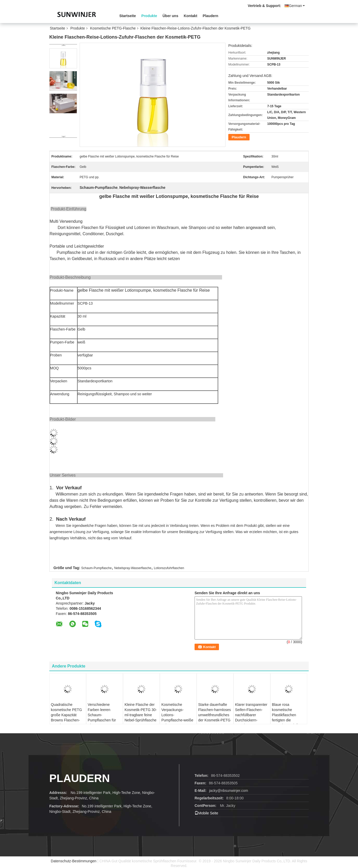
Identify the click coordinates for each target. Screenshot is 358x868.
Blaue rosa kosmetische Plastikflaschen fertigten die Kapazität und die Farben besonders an (287, 720)
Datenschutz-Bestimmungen (74, 861)
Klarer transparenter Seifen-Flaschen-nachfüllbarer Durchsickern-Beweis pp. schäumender (251, 718)
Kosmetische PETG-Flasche (113, 28)
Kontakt (190, 16)
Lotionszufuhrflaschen (169, 568)
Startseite (128, 16)
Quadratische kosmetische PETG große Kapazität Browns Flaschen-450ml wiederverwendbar (66, 718)
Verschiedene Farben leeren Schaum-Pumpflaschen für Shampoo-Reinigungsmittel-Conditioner (102, 720)
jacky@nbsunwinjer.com (229, 791)
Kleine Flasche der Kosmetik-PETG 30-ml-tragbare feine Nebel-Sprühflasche (141, 712)
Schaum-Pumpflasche (96, 568)
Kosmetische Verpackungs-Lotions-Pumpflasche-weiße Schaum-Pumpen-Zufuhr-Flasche (177, 718)
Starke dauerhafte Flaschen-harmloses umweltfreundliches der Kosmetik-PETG (215, 712)
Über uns (171, 16)
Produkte (149, 16)
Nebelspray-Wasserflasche (133, 568)
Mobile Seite (206, 813)
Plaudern (210, 16)
